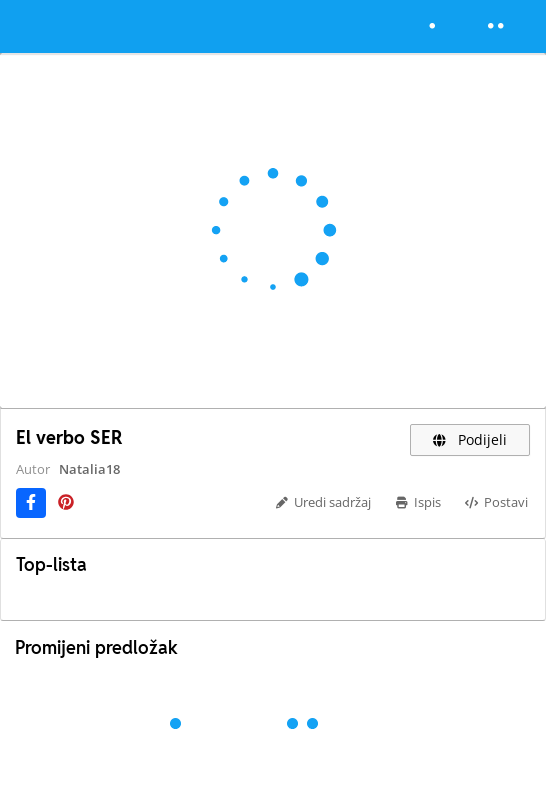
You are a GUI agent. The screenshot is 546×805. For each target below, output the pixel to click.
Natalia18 (89, 469)
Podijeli (470, 439)
